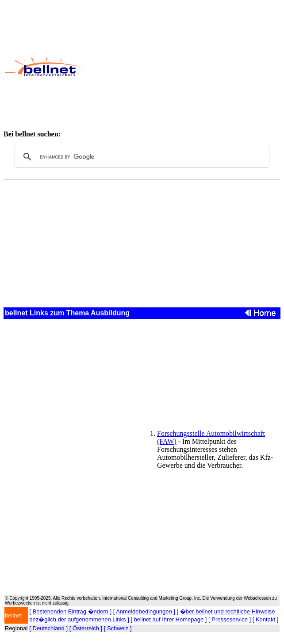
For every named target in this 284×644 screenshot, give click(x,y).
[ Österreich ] (86, 628)
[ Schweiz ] (118, 628)
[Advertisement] (184, 67)
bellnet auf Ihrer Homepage (169, 619)
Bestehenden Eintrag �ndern (71, 611)
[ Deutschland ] (48, 628)
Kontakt (265, 619)
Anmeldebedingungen (144, 611)
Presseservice (230, 619)
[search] (141, 157)
